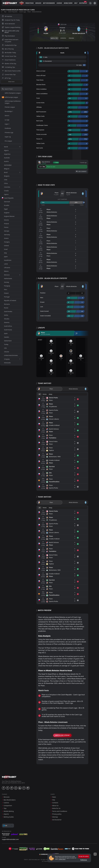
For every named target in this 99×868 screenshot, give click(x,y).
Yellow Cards (40, 116)
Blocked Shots (41, 85)
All (40, 394)
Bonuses (38, 3)
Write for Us (56, 808)
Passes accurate (41, 134)
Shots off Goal (41, 75)
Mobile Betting (9, 811)
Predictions (29, 3)
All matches (7, 16)
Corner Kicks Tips (9, 75)
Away (51, 394)
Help (76, 3)
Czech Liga (23, 12)
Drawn (42, 302)
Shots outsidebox (42, 94)
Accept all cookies (84, 856)
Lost (42, 307)
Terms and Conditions (60, 811)
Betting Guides (9, 817)
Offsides (39, 107)
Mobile (66, 3)
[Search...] (90, 3)
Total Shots (40, 80)
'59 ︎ (41, 57)
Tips (5, 12)
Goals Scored (44, 311)
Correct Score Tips (9, 56)
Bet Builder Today (9, 53)
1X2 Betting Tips (8, 67)
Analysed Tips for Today (11, 20)
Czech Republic (13, 12)
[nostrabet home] (9, 777)
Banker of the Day (9, 64)
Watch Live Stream (62, 735)
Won (42, 298)
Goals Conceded (45, 316)
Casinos (59, 3)
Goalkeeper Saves (42, 125)
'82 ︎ (41, 61)
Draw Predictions (9, 60)
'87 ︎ (84, 65)
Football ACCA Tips (9, 45)
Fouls (38, 98)
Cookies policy (62, 859)
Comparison (8, 806)
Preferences (84, 860)
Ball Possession (41, 112)
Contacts (55, 803)
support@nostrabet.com (10, 839)
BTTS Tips (6, 78)
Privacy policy (57, 814)
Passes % (39, 139)
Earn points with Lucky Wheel (11, 32)
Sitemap (55, 817)
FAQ (54, 800)
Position (43, 293)
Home (45, 394)
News (71, 3)
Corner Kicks (40, 103)
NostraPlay (83, 3)
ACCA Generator (8, 24)
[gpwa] (23, 849)
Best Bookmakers (49, 3)
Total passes (40, 130)
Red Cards (40, 121)
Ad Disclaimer (57, 820)
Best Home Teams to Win (11, 71)
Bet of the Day (8, 49)
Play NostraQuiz (8, 36)
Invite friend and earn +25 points (10, 41)
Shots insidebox (41, 89)
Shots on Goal (41, 71)
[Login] (95, 3)
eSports (6, 814)
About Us (55, 806)
